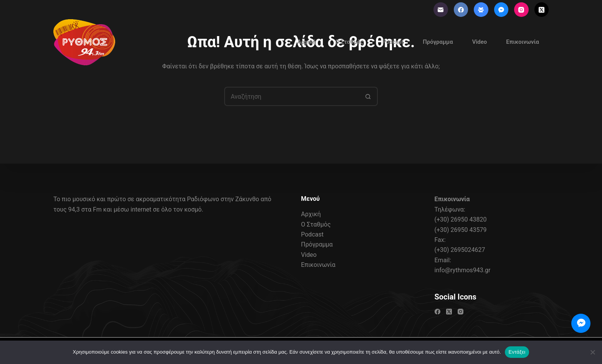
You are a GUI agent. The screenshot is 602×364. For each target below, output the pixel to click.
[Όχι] (592, 352)
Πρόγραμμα (438, 42)
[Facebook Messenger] (501, 10)
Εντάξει (517, 352)
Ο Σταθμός (349, 42)
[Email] (441, 10)
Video (480, 42)
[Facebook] (461, 10)
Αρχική (307, 42)
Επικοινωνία (523, 42)
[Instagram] (521, 10)
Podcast (393, 42)
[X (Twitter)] (542, 10)
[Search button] (368, 96)
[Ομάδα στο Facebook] (481, 10)
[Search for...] (291, 96)
